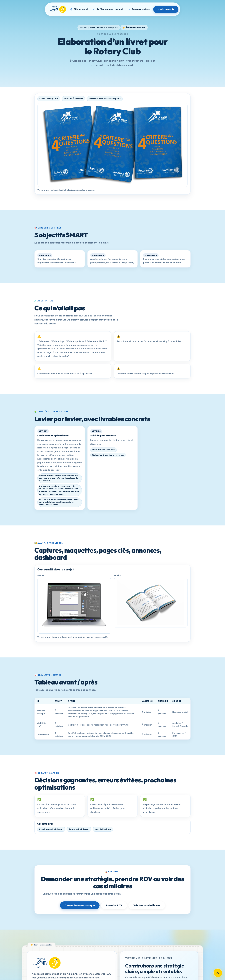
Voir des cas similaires (147, 905)
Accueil (83, 28)
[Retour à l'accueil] (47, 963)
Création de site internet (51, 829)
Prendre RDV (114, 905)
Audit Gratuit (166, 9)
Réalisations (97, 28)
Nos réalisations (103, 829)
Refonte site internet (79, 829)
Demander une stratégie (80, 905)
